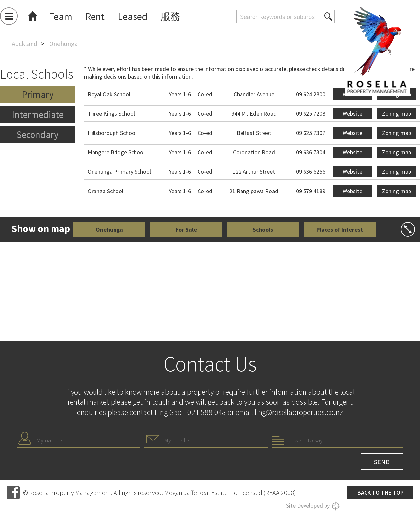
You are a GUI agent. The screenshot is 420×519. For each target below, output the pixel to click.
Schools (263, 229)
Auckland (25, 44)
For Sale (186, 229)
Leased (133, 16)
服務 (170, 16)
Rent (95, 16)
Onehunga (109, 229)
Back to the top (380, 493)
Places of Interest (340, 229)
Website (352, 113)
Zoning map (397, 113)
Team (61, 16)
